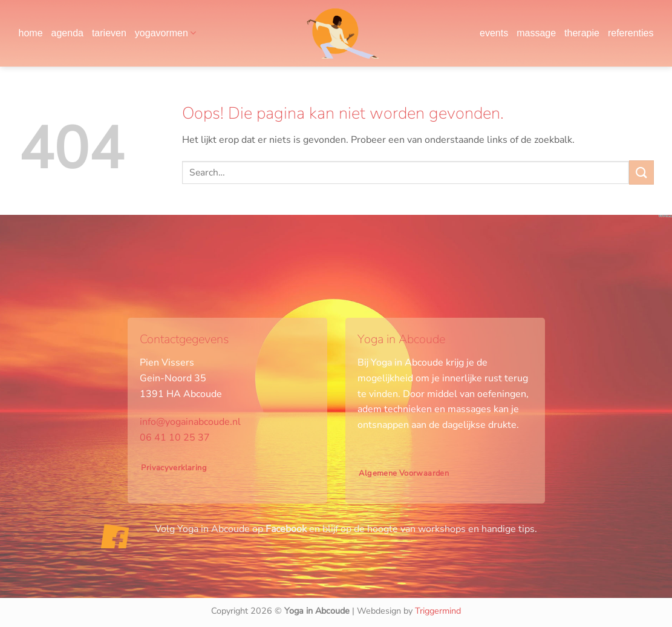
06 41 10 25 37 (175, 438)
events (494, 33)
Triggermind (438, 611)
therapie (582, 33)
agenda (67, 33)
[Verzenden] (641, 172)
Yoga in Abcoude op (242, 529)
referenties (631, 33)
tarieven (109, 33)
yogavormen (165, 33)
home (31, 33)
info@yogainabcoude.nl (190, 422)
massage (536, 33)
